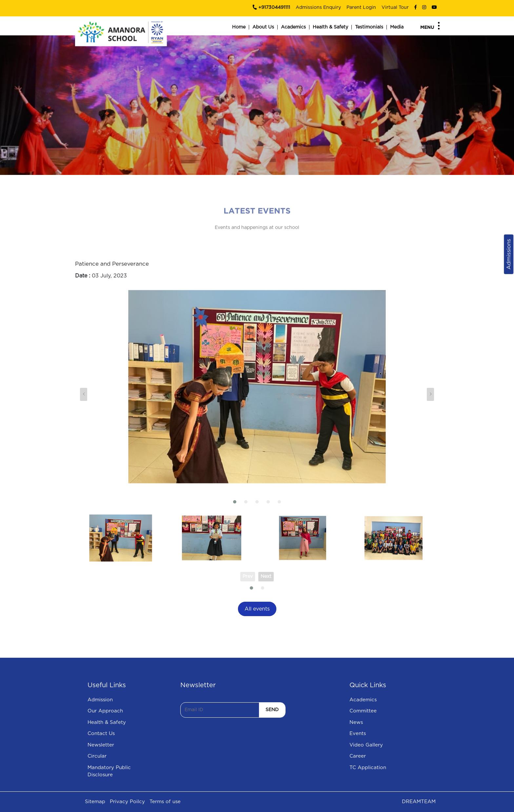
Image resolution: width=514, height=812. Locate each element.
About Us (263, 27)
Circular (97, 756)
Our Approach (105, 711)
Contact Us (101, 734)
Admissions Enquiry (318, 8)
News (356, 722)
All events (257, 609)
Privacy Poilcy (127, 802)
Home (239, 27)
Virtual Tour (395, 8)
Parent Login (361, 8)
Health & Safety (330, 27)
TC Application (368, 768)
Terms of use (165, 802)
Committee (363, 711)
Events (358, 734)
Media (397, 27)
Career (358, 756)
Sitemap (95, 802)
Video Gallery (366, 745)
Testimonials (369, 27)
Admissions (509, 254)
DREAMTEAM (419, 802)
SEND (272, 710)
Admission (100, 700)
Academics (293, 27)
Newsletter (101, 745)
